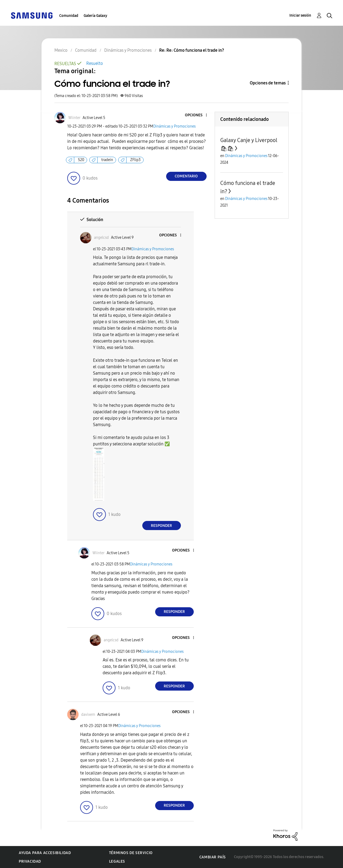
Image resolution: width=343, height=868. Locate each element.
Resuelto (95, 63)
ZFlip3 (135, 160)
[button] (197, 115)
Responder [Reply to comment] (161, 526)
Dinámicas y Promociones (174, 126)
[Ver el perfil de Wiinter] (74, 118)
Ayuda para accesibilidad (45, 853)
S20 (81, 160)
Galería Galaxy (95, 16)
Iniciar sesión (300, 15)
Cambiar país (213, 857)
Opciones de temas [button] (268, 83)
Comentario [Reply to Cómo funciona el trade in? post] (186, 176)
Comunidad (69, 16)
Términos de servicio (131, 853)
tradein (107, 160)
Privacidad (30, 861)
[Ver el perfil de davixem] (88, 715)
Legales (117, 861)
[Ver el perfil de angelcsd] (101, 238)
